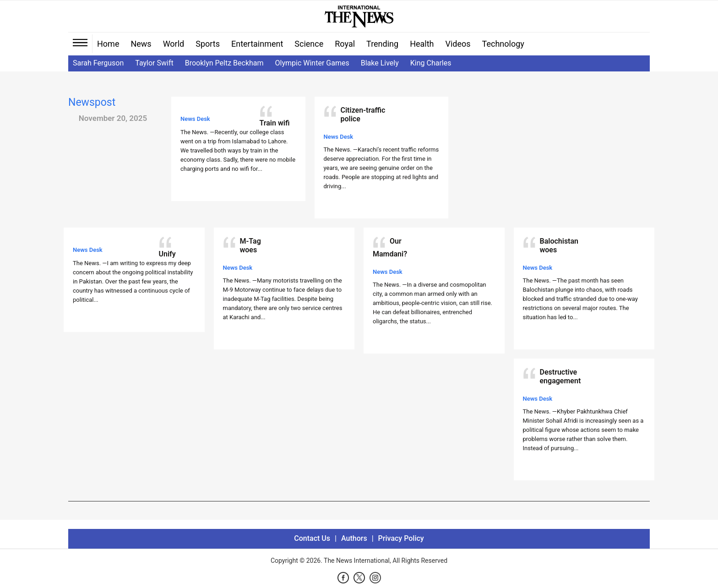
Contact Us (312, 538)
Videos (458, 44)
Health (422, 44)
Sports (208, 44)
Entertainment (257, 44)
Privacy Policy (401, 538)
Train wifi (275, 123)
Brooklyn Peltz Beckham (224, 63)
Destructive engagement (560, 376)
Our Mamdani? (390, 248)
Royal (345, 44)
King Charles (431, 63)
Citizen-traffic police (363, 114)
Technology (503, 44)
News (141, 44)
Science (309, 44)
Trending (382, 44)
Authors (354, 538)
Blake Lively (380, 63)
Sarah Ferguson (98, 63)
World (174, 44)
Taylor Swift (154, 63)
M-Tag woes (250, 245)
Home (108, 44)
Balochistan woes (559, 245)
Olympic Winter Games (312, 63)
